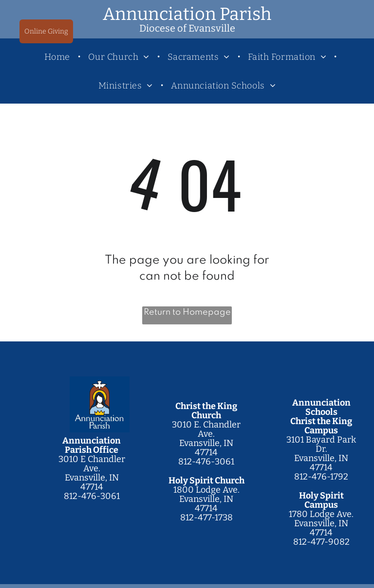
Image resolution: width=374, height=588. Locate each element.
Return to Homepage (187, 312)
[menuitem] (59, 57)
